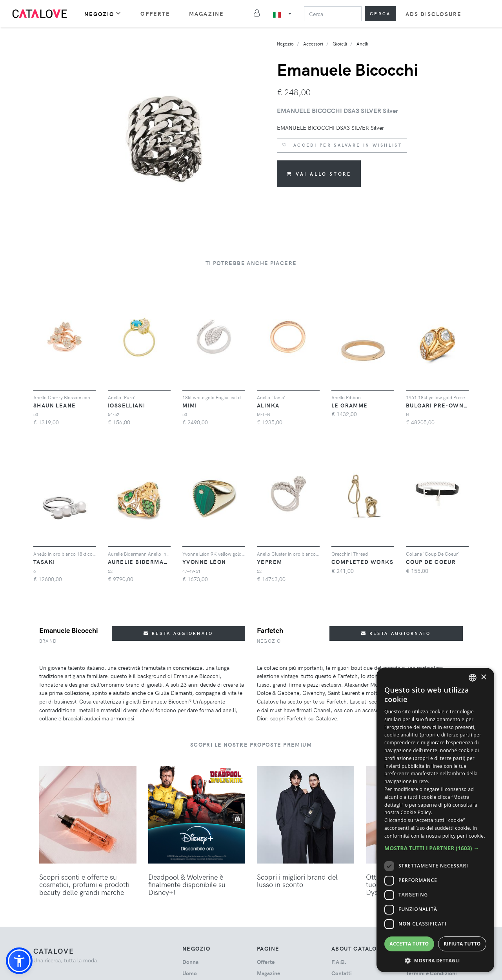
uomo (190, 973)
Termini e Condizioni (431, 973)
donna (190, 962)
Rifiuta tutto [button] (462, 944)
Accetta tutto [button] (409, 944)
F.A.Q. (339, 962)
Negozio (103, 14)
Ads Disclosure (434, 14)
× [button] (483, 677)
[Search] (333, 14)
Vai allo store (319, 174)
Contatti (342, 973)
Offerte (155, 14)
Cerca (380, 14)
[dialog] (435, 820)
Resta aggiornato (178, 633)
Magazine (206, 14)
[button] (19, 961)
